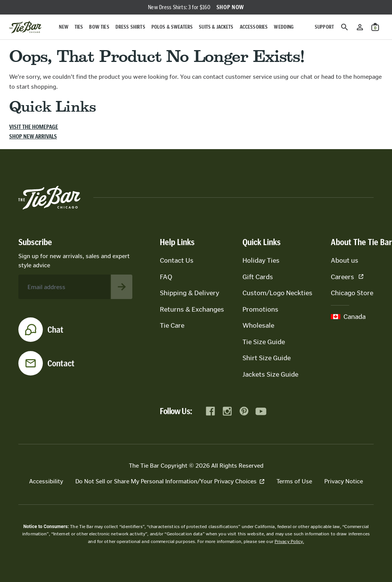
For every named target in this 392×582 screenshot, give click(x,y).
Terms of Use (294, 481)
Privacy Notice (344, 481)
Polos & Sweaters (172, 27)
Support (324, 27)
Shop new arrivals (33, 136)
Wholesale (258, 325)
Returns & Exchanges (192, 309)
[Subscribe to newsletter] (122, 287)
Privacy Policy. (289, 541)
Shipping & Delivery (189, 293)
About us (345, 260)
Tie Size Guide (264, 342)
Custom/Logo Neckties (277, 293)
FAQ (166, 277)
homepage (368, 77)
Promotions (260, 309)
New (63, 27)
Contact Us (177, 260)
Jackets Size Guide (270, 374)
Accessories (254, 27)
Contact (61, 363)
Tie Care (172, 325)
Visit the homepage (34, 127)
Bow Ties (99, 27)
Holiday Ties (261, 260)
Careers (347, 277)
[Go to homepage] (25, 27)
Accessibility (46, 481)
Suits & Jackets (216, 27)
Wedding (284, 27)
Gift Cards (258, 277)
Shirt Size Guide (267, 358)
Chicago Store (352, 293)
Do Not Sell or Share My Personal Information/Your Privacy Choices (170, 481)
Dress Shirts (130, 27)
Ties (79, 27)
